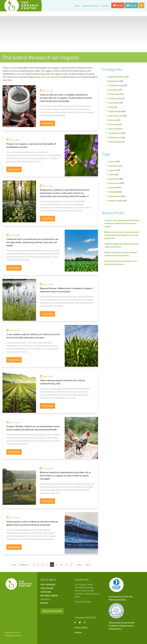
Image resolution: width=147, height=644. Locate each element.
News (77, 6)
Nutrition (113, 120)
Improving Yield (116, 116)
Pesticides (113, 124)
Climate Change (116, 85)
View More (47, 123)
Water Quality (115, 142)
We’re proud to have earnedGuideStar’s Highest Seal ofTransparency (122, 626)
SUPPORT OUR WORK (52, 611)
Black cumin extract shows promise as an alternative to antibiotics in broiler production (122, 235)
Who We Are (47, 588)
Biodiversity (114, 81)
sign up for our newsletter (49, 77)
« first (13, 565)
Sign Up (132, 5)
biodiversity (114, 179)
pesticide (113, 187)
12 (71, 565)
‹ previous (24, 565)
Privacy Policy (81, 627)
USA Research (115, 137)
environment (114, 183)
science (112, 161)
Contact (106, 6)
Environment (114, 94)
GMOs (112, 107)
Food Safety (114, 103)
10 (62, 565)
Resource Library (49, 595)
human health (115, 196)
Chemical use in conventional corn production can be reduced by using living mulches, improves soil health (32, 242)
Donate (118, 5)
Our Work (46, 592)
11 (67, 565)
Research (45, 599)
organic (112, 170)
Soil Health (114, 129)
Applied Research (117, 77)
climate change (116, 200)
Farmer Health (115, 98)
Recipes (44, 603)
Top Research (115, 133)
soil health (113, 192)
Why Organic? (48, 584)
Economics (113, 90)
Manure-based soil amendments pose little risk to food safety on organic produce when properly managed (65, 475)
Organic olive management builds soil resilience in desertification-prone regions (122, 223)
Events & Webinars (91, 6)
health (112, 174)
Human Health (115, 111)
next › (80, 565)
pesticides (113, 166)
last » (88, 565)
